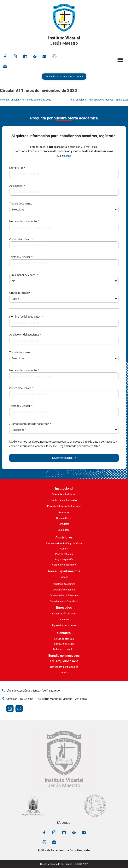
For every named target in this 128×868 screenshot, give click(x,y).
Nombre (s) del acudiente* (25, 317)
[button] (120, 60)
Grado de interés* (20, 293)
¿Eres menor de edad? (23, 275)
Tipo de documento (21, 204)
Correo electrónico (20, 239)
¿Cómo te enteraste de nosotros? (29, 424)
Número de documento (23, 221)
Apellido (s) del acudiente (24, 335)
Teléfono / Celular (20, 257)
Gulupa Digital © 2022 (76, 864)
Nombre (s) (16, 168)
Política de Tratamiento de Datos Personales (64, 850)
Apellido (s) (16, 186)
